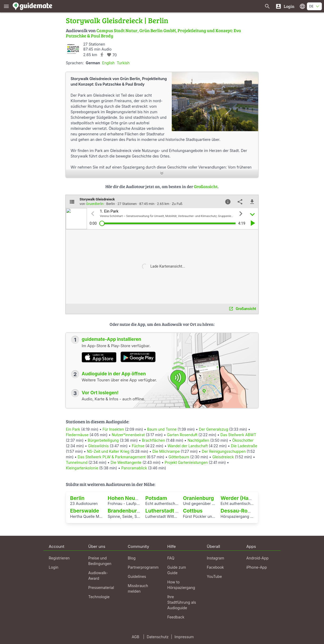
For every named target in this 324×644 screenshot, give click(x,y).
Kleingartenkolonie (82, 468)
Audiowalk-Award (98, 576)
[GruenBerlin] (73, 49)
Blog (132, 558)
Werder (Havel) (239, 498)
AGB (136, 637)
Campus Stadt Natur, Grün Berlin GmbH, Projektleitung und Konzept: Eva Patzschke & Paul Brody (153, 33)
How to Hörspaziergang (181, 585)
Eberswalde (85, 511)
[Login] (285, 6)
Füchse (138, 446)
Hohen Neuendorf (130, 498)
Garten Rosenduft (182, 435)
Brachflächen (154, 440)
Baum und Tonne (162, 429)
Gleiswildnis (98, 446)
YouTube (214, 576)
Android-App (257, 558)
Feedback (176, 617)
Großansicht (206, 186)
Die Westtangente (126, 462)
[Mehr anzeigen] (162, 174)
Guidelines (137, 576)
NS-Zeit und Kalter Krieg (108, 451)
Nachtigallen (198, 440)
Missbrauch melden (138, 588)
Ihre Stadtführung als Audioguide (182, 602)
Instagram (215, 558)
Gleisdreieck (223, 457)
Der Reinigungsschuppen (224, 451)
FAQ (171, 558)
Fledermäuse (77, 435)
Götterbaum (179, 457)
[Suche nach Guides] (267, 6)
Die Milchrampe (166, 451)
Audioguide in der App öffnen (114, 374)
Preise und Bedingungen (100, 561)
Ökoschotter (243, 440)
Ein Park (73, 429)
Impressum (184, 637)
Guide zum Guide (177, 570)
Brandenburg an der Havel (140, 511)
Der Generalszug (213, 429)
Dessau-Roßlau (239, 511)
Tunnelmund (77, 462)
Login (54, 567)
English (109, 63)
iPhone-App (257, 567)
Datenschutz (158, 637)
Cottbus (193, 511)
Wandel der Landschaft (188, 446)
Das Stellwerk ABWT (238, 435)
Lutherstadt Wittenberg (174, 511)
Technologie (99, 597)
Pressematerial (101, 588)
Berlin (77, 498)
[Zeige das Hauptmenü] (6, 6)
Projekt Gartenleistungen (186, 462)
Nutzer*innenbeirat (128, 435)
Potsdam (156, 498)
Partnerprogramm (143, 567)
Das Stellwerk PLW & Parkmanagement (112, 457)
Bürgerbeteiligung (103, 440)
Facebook (215, 567)
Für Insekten (113, 429)
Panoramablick (134, 468)
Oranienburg (198, 498)
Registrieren (59, 558)
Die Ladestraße (244, 446)
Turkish (123, 63)
